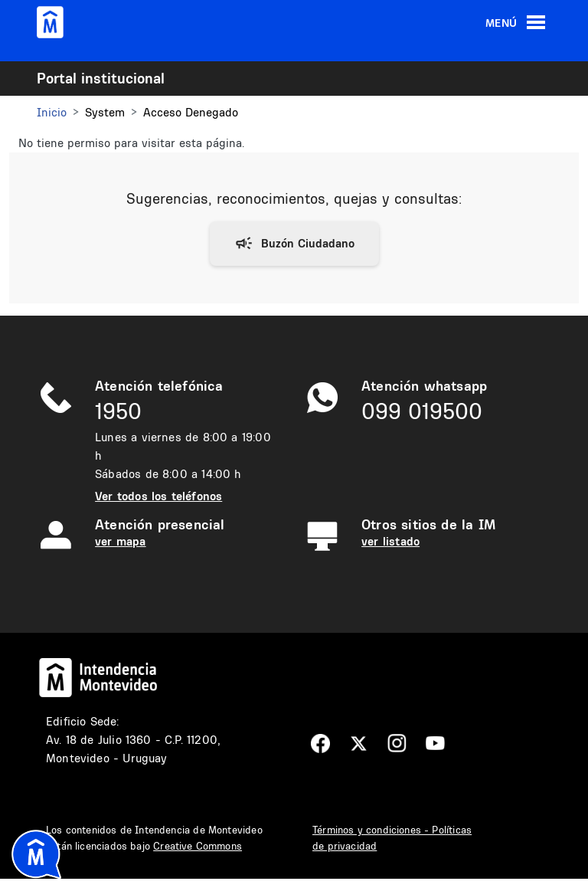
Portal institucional (101, 78)
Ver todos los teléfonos (158, 496)
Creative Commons (198, 846)
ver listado (390, 541)
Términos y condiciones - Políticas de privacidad (392, 838)
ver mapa (120, 541)
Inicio (52, 112)
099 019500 (422, 411)
